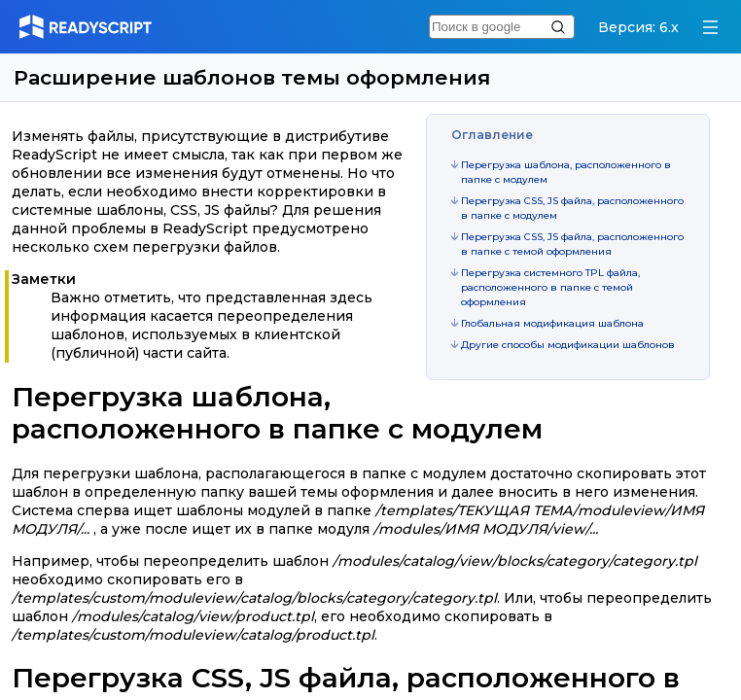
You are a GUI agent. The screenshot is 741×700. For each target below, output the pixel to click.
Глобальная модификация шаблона (552, 323)
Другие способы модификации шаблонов (568, 345)
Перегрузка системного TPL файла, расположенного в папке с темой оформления (550, 287)
